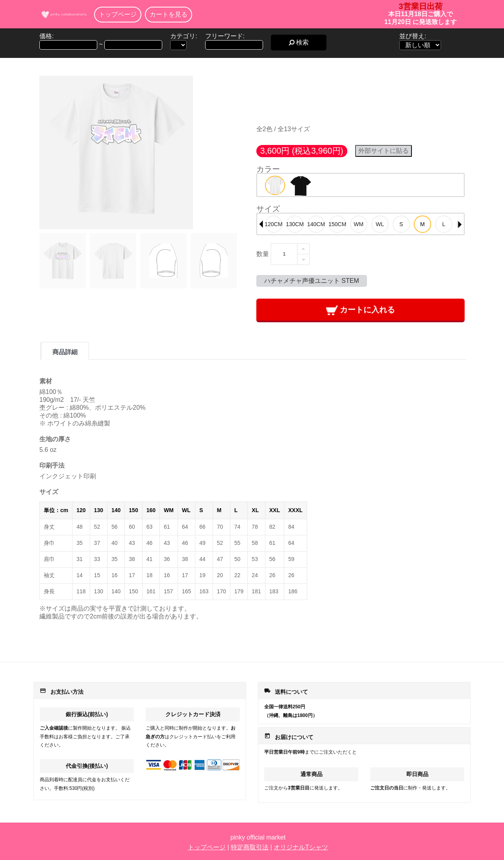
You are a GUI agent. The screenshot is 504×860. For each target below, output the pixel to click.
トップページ (118, 14)
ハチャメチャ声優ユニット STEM (312, 281)
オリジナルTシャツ (301, 847)
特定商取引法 (250, 847)
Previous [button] (261, 224)
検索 (299, 42)
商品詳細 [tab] (65, 352)
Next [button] (460, 224)
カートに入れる (360, 310)
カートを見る (169, 14)
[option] (275, 185)
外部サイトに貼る (384, 151)
